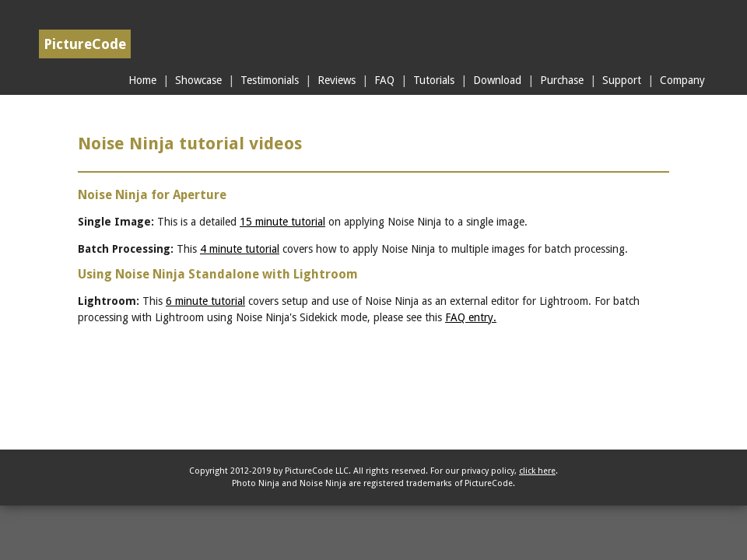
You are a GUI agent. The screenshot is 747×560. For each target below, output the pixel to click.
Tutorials (434, 80)
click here (537, 471)
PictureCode (85, 44)
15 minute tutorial (282, 222)
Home (142, 80)
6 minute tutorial (205, 301)
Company (682, 80)
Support (622, 80)
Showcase (198, 80)
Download (497, 80)
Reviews (337, 80)
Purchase (562, 80)
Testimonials (270, 80)
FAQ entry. (471, 317)
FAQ (384, 80)
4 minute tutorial (240, 249)
